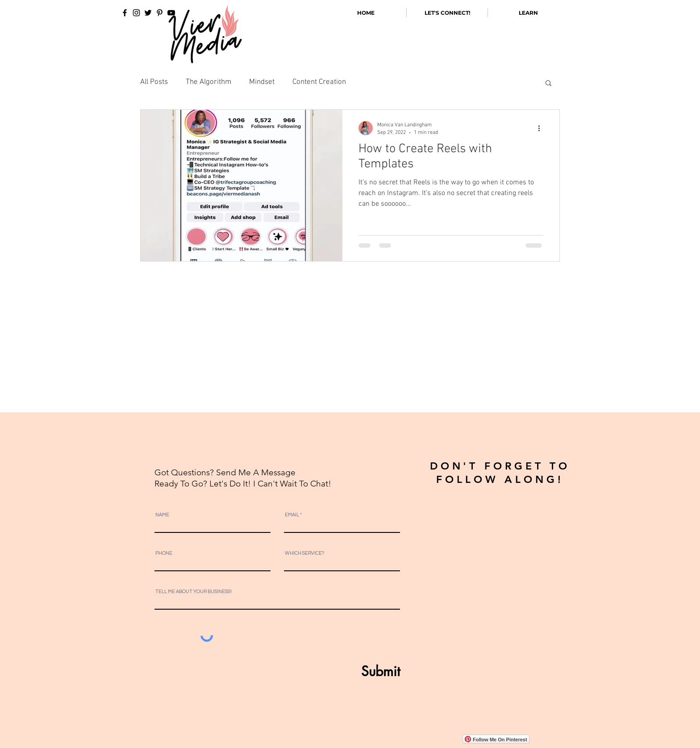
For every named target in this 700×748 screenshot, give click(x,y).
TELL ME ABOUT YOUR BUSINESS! (194, 592)
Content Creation (319, 82)
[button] (548, 84)
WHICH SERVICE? (304, 553)
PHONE (164, 553)
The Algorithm (208, 82)
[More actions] (542, 128)
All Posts (154, 82)
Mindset (262, 82)
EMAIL (292, 515)
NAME (162, 515)
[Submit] (359, 671)
